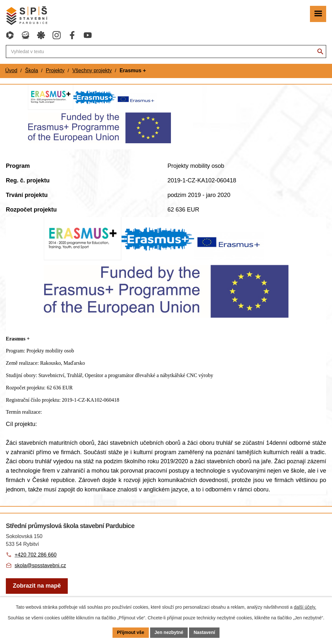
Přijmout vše (131, 632)
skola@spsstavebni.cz (40, 565)
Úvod (11, 70)
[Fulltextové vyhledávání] (166, 52)
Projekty (55, 70)
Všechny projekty (92, 70)
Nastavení (204, 632)
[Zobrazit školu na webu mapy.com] (37, 586)
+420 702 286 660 (36, 555)
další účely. (305, 607)
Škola (31, 70)
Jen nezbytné (169, 632)
